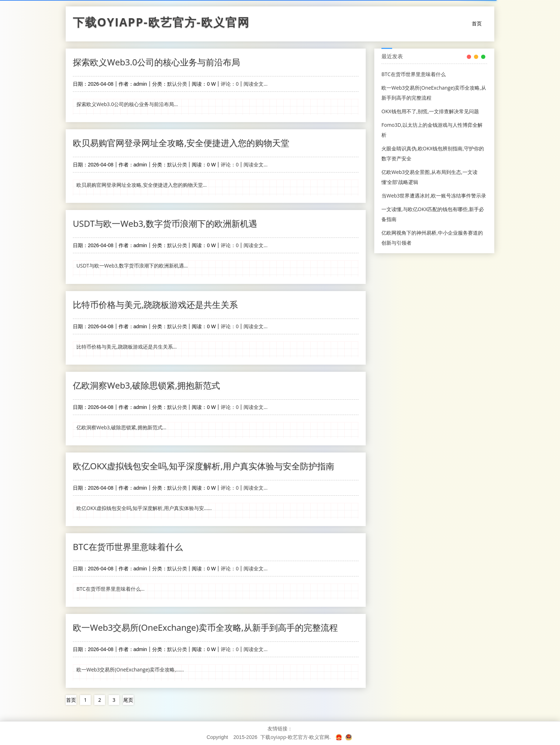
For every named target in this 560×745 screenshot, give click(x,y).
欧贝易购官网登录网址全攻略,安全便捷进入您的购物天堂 (181, 143)
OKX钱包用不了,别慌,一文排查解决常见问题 (430, 111)
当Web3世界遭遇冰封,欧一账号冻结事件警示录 (434, 196)
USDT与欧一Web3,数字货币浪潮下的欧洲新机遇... (132, 266)
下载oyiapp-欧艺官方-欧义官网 (161, 24)
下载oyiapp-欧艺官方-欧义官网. (296, 736)
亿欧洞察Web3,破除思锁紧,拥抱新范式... (121, 427)
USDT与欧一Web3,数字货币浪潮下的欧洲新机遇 (165, 223)
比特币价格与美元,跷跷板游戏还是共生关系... (127, 346)
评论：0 (230, 84)
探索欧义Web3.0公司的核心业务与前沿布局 (156, 62)
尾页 (128, 699)
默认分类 (177, 84)
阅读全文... (256, 84)
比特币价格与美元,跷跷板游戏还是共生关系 (155, 304)
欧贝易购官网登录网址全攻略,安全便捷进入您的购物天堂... (142, 185)
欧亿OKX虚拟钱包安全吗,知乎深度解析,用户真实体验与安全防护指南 (204, 466)
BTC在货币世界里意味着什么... (111, 588)
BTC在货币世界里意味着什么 (128, 546)
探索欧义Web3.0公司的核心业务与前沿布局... (127, 104)
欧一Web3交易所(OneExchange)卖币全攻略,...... (130, 669)
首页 (477, 23)
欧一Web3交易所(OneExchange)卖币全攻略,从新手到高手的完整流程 (205, 627)
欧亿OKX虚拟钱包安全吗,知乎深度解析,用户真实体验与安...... (144, 508)
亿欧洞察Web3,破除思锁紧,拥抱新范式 (146, 385)
